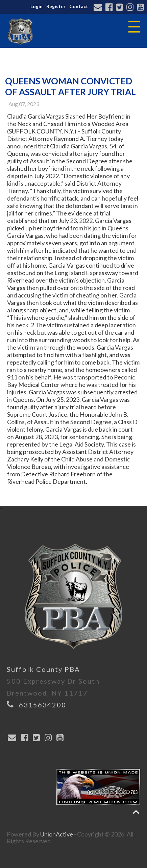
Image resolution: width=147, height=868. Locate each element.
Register (56, 6)
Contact (79, 6)
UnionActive (57, 834)
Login (36, 6)
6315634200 (43, 705)
